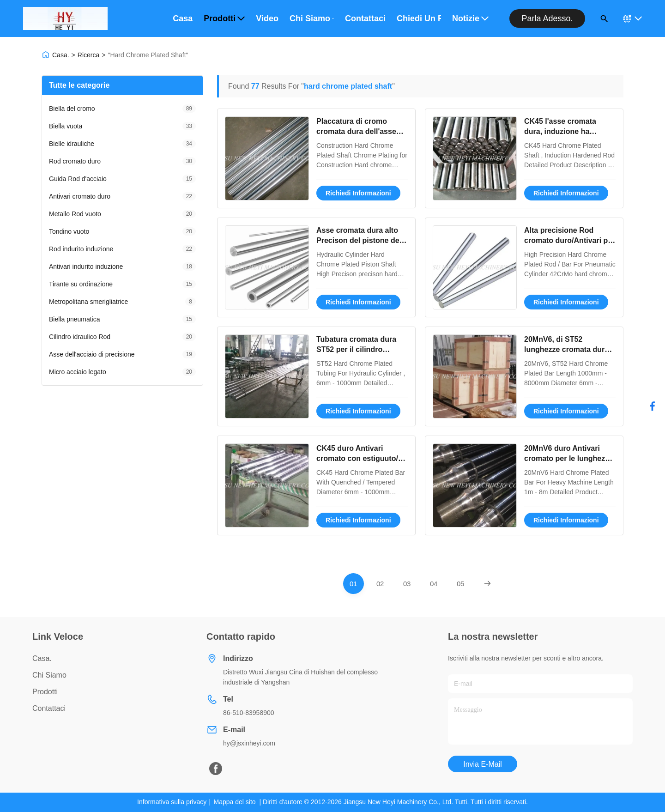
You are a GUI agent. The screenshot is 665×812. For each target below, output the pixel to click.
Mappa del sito (235, 802)
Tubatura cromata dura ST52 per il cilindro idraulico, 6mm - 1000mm (360, 350)
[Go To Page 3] (407, 584)
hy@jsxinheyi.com (249, 743)
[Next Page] (487, 584)
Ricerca (88, 55)
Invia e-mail (483, 764)
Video (267, 18)
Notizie (470, 18)
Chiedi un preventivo (419, 18)
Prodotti (224, 18)
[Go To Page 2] (380, 584)
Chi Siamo (312, 18)
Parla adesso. (547, 18)
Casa (183, 18)
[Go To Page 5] (461, 584)
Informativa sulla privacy (172, 802)
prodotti (45, 692)
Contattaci (365, 18)
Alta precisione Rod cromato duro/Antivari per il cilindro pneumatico (569, 241)
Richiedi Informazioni (358, 193)
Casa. (61, 55)
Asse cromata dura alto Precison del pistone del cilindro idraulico (359, 241)
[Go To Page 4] (434, 584)
